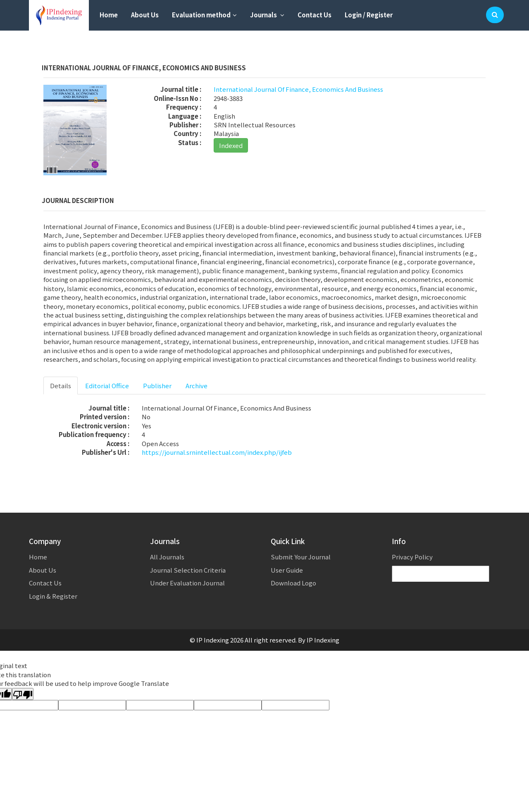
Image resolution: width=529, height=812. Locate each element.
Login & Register (53, 596)
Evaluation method (204, 15)
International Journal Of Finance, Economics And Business (298, 89)
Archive (197, 386)
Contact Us (315, 15)
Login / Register (369, 15)
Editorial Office (107, 386)
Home (109, 15)
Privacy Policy (412, 557)
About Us (145, 15)
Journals (267, 15)
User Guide (287, 570)
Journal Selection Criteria (188, 570)
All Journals (167, 557)
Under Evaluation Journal (187, 583)
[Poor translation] (23, 694)
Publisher (157, 386)
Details (61, 386)
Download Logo (293, 583)
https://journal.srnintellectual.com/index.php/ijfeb (217, 452)
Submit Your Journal (301, 557)
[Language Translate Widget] (441, 574)
